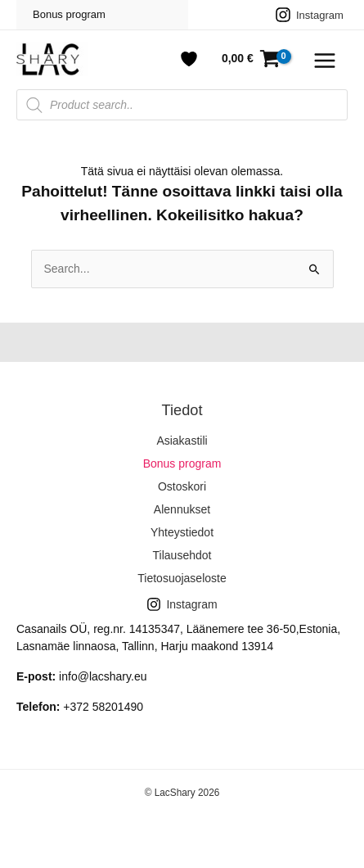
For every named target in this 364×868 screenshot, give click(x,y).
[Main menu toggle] (325, 61)
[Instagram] (309, 15)
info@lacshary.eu (103, 676)
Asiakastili (182, 441)
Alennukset (182, 509)
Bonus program (69, 14)
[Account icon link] (189, 59)
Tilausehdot (182, 555)
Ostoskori (182, 486)
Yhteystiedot (182, 532)
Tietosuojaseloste (182, 578)
